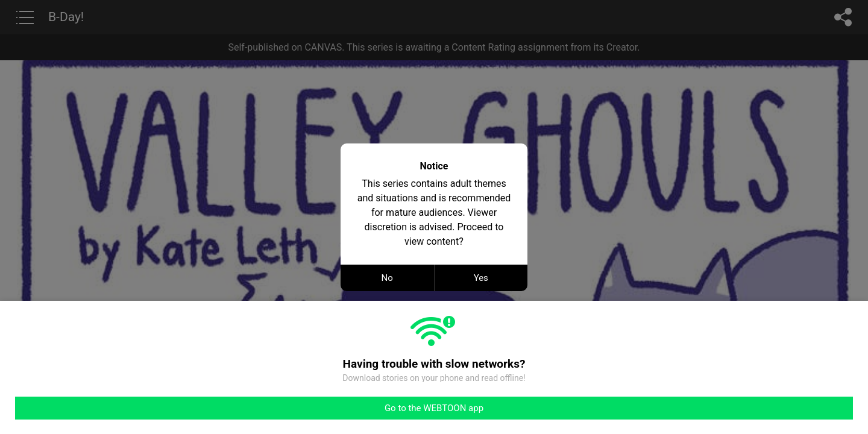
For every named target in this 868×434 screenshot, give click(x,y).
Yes (481, 278)
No (387, 278)
